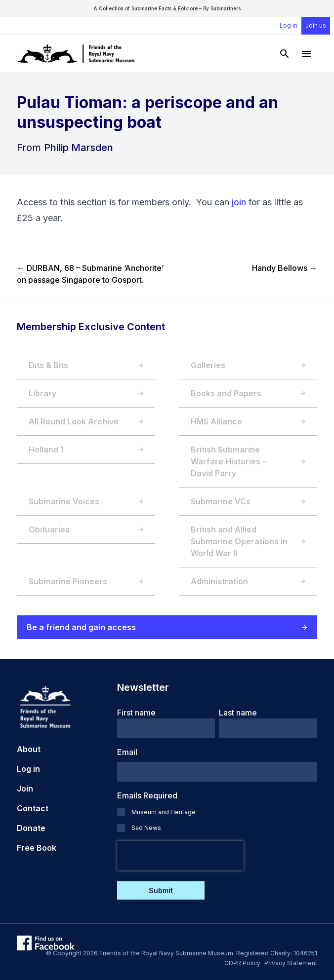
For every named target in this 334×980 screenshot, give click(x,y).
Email (127, 752)
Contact (33, 808)
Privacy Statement (291, 963)
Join (25, 789)
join (239, 202)
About (29, 749)
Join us (316, 25)
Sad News (146, 828)
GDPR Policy (242, 963)
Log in (289, 25)
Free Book (37, 848)
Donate (31, 828)
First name (136, 713)
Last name (238, 713)
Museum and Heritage (164, 812)
